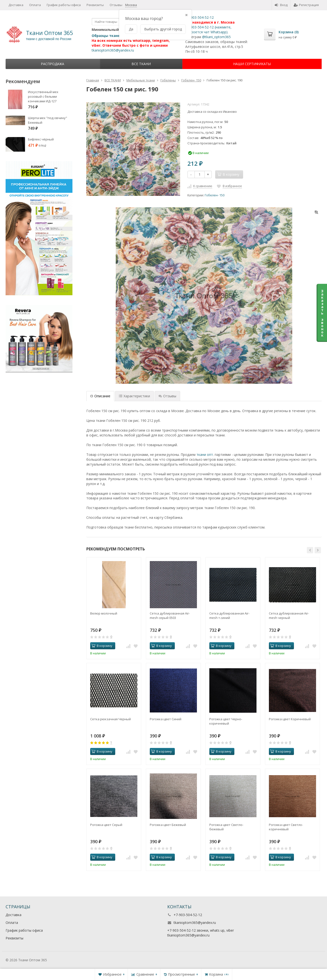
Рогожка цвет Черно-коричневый (226, 721)
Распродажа (53, 64)
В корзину (102, 646)
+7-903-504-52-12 (188, 915)
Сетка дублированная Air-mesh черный (289, 616)
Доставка (13, 915)
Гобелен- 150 (215, 195)
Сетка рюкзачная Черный (110, 719)
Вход (281, 5)
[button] (310, 550)
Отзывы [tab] (167, 396)
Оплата (12, 923)
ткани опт (205, 455)
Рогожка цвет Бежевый (168, 825)
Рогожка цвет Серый (106, 825)
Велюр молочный (104, 613)
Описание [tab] (100, 396)
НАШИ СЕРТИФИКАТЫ (252, 64)
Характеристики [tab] (134, 396)
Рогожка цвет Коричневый (290, 719)
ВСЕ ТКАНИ (141, 64)
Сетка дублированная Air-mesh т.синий (229, 616)
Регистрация (306, 5)
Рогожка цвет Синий (166, 719)
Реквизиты (14, 938)
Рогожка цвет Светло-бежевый (226, 827)
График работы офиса (24, 930)
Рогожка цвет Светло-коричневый (286, 827)
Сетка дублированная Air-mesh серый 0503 (170, 616)
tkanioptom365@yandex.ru (195, 923)
